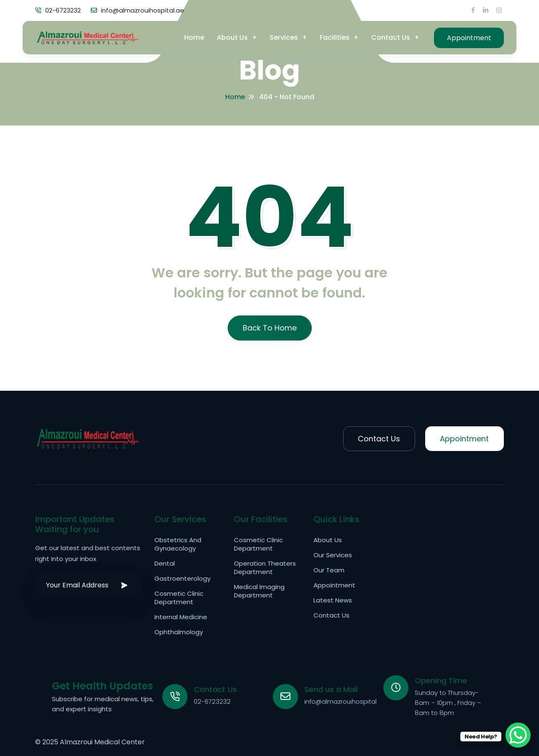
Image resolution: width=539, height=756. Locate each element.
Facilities (334, 37)
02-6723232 (212, 701)
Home (194, 37)
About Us (232, 37)
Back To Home (270, 328)
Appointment (469, 37)
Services (283, 37)
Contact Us (390, 37)
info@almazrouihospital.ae (345, 701)
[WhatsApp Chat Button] (518, 735)
